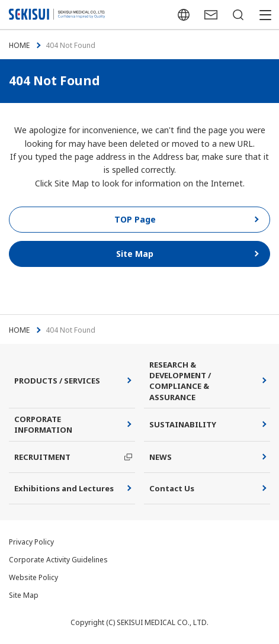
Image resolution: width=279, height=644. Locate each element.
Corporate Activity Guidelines (58, 560)
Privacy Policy (31, 542)
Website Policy (33, 577)
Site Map (24, 595)
